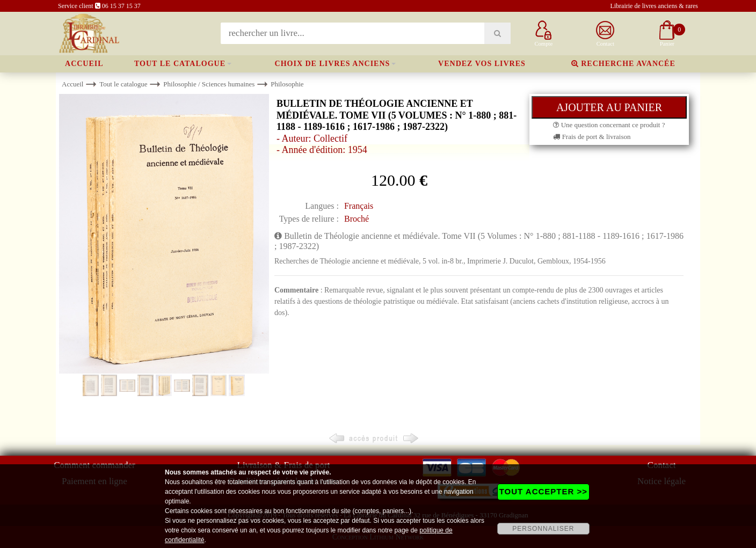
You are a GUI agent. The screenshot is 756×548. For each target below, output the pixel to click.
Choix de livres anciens (333, 64)
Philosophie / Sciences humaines (209, 84)
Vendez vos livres (482, 64)
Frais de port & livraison (592, 137)
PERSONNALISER (543, 529)
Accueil (84, 64)
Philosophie (287, 84)
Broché (357, 219)
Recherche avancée (623, 64)
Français (359, 206)
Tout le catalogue (180, 64)
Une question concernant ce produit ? (609, 125)
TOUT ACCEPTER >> (543, 491)
